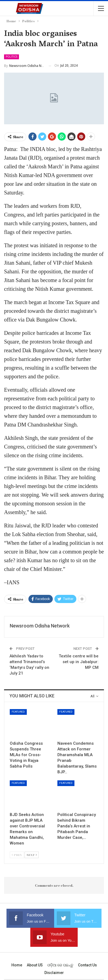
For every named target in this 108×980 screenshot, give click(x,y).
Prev (17, 855)
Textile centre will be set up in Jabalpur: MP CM (79, 662)
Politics (12, 57)
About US (35, 965)
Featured (18, 712)
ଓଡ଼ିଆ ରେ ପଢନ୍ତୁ (60, 965)
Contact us (87, 965)
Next (32, 855)
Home (17, 965)
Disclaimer (54, 973)
